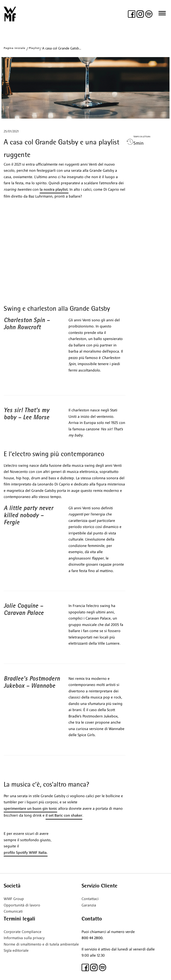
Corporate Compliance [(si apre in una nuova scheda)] (23, 932)
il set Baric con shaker (64, 815)
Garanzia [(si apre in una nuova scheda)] (89, 905)
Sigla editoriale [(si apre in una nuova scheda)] (16, 950)
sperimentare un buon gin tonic (30, 809)
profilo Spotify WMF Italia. (26, 853)
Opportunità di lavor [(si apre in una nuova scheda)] (21, 905)
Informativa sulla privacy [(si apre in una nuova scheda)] (24, 938)
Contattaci (90, 899)
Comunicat (13, 911)
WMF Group (14, 899)
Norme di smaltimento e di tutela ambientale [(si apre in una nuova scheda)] (41, 944)
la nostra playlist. (54, 189)
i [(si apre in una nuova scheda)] (22, 911)
